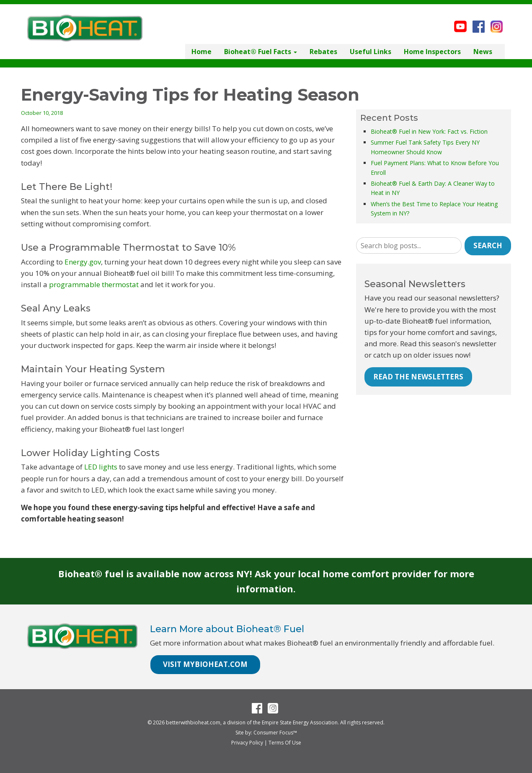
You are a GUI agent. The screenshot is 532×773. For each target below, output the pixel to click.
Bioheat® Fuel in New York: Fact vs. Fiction (429, 131)
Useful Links (371, 52)
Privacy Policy (247, 743)
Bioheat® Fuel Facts (261, 52)
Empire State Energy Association (300, 722)
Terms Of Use (285, 743)
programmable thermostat (94, 284)
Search (488, 245)
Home (201, 52)
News (483, 52)
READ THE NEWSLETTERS (418, 377)
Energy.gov (83, 262)
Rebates (323, 52)
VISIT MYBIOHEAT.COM (205, 664)
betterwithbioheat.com (193, 722)
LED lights (101, 467)
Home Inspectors (432, 52)
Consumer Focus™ (275, 733)
